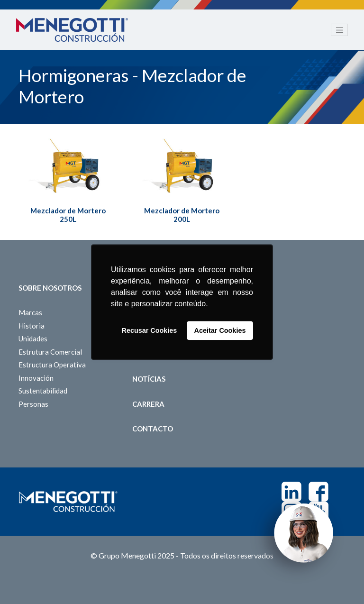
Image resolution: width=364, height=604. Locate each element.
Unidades (33, 339)
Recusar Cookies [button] (150, 330)
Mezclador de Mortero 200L (182, 215)
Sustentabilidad (43, 391)
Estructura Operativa (52, 365)
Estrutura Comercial (50, 352)
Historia (32, 326)
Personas (33, 404)
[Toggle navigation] (339, 30)
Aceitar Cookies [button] (220, 330)
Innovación (36, 378)
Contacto (153, 429)
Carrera (148, 404)
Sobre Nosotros (50, 288)
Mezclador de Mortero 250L (68, 215)
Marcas (30, 312)
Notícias (149, 379)
